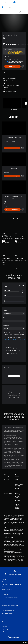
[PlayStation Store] (7, 7)
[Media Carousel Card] (12, 103)
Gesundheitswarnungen (9, 551)
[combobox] (14, 314)
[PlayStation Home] (14, 2)
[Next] (26, 103)
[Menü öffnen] (2, 2)
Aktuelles (4, 12)
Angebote (20, 12)
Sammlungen (12, 12)
